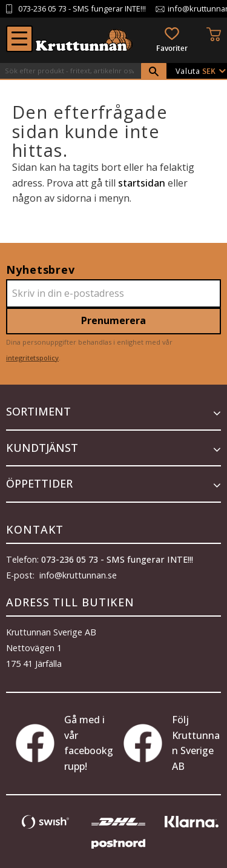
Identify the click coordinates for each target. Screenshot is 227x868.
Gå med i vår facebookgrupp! (64, 743)
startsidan (142, 183)
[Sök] (154, 71)
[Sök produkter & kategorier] (71, 71)
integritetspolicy (32, 358)
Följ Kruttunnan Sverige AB (172, 743)
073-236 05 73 (42, 9)
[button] (19, 39)
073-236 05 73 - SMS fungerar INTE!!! (117, 559)
